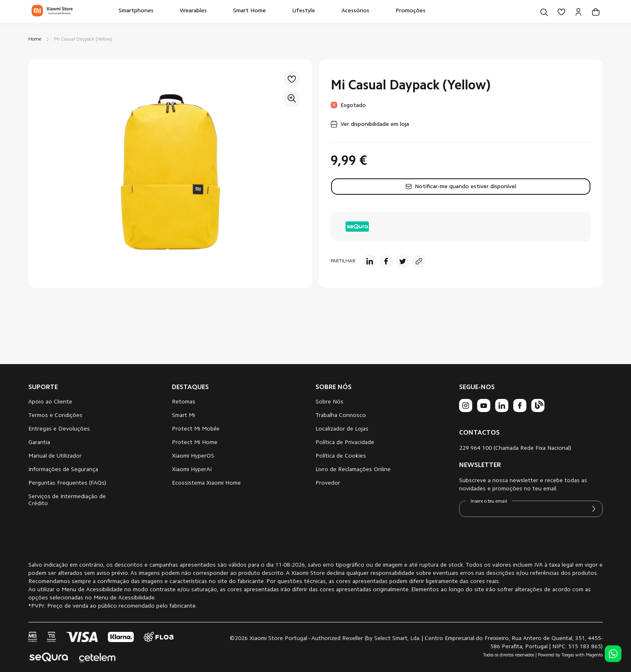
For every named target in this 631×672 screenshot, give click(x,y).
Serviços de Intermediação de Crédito (67, 500)
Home (35, 39)
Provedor (328, 483)
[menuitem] (136, 11)
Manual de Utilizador (55, 456)
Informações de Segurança (63, 470)
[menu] (272, 11)
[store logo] (52, 11)
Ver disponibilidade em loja (375, 125)
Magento (594, 655)
